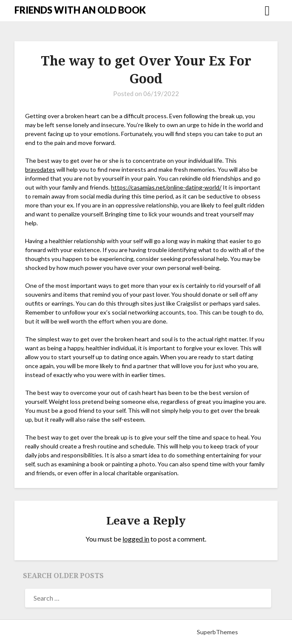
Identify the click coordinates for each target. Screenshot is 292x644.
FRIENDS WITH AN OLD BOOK (80, 10)
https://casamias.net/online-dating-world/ (166, 187)
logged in (136, 539)
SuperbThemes (217, 632)
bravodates (40, 169)
